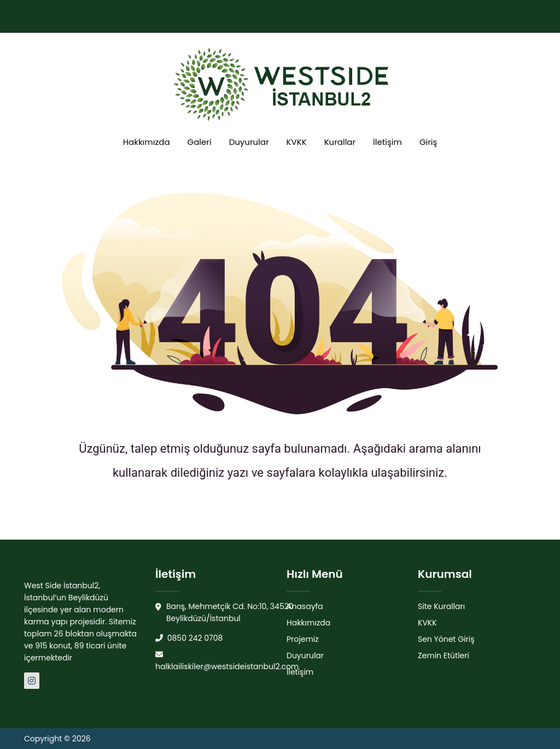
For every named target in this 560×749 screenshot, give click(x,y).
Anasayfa (305, 606)
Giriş (428, 142)
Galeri (200, 142)
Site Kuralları (441, 606)
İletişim (387, 142)
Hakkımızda (147, 142)
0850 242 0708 (189, 638)
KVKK (297, 142)
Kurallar (340, 142)
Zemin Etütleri (444, 656)
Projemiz (303, 639)
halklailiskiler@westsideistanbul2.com (227, 661)
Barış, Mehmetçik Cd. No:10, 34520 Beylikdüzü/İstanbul (224, 613)
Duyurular (249, 142)
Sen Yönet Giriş (446, 639)
